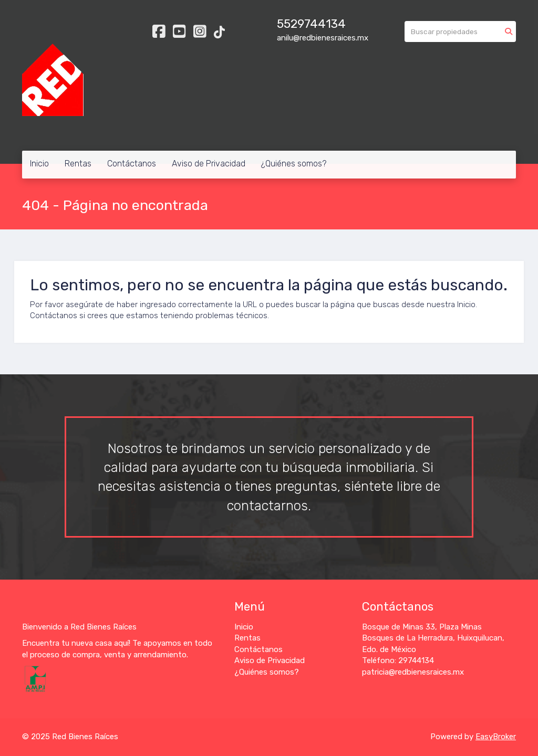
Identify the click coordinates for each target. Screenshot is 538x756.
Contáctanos (132, 164)
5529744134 (311, 24)
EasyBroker (496, 737)
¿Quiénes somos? (294, 164)
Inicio (39, 164)
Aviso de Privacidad (209, 164)
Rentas (78, 164)
